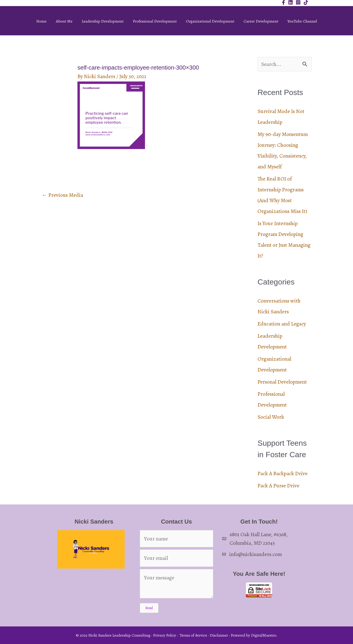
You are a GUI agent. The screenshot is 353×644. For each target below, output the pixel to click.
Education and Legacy (282, 324)
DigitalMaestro (264, 635)
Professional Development (155, 21)
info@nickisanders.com (256, 554)
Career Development (261, 21)
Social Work (271, 417)
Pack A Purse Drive (278, 486)
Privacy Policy (165, 635)
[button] (149, 608)
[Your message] (177, 584)
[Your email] (177, 558)
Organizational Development (210, 21)
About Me (64, 21)
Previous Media (62, 195)
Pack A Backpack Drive (283, 473)
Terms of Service (193, 635)
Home (41, 21)
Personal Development (282, 382)
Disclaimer (219, 635)
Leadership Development (103, 21)
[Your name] (177, 539)
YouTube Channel (302, 21)
